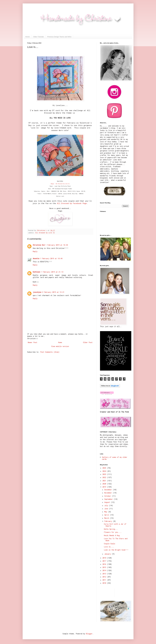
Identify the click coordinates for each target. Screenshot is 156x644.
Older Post (88, 342)
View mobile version (60, 346)
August (108, 502)
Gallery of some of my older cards (115, 458)
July (107, 505)
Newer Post (33, 342)
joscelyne (37, 292)
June (107, 509)
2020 (105, 484)
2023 (105, 474)
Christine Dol (39, 245)
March (107, 518)
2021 (105, 481)
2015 (105, 567)
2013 (105, 574)
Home (28, 37)
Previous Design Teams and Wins (59, 37)
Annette (36, 258)
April (107, 515)
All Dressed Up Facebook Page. (72, 203)
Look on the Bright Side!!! (116, 550)
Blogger (89, 634)
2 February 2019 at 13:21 (53, 292)
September (109, 499)
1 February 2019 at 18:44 (51, 258)
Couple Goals (110, 544)
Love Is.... (109, 547)
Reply (35, 251)
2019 (105, 487)
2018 (105, 558)
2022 (105, 477)
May (106, 512)
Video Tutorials (38, 37)
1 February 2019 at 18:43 (57, 245)
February (109, 521)
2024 (105, 471)
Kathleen (36, 272)
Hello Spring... (111, 529)
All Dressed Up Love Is (45, 233)
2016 (105, 564)
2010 (105, 583)
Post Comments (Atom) (50, 352)
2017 (105, 561)
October (108, 496)
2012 (105, 577)
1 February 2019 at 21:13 (52, 272)
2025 (105, 468)
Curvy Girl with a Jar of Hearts (115, 525)
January (108, 554)
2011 (105, 580)
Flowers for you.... (113, 532)
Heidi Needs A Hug (112, 535)
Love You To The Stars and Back (116, 540)
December (109, 490)
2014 (105, 570)
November (109, 493)
